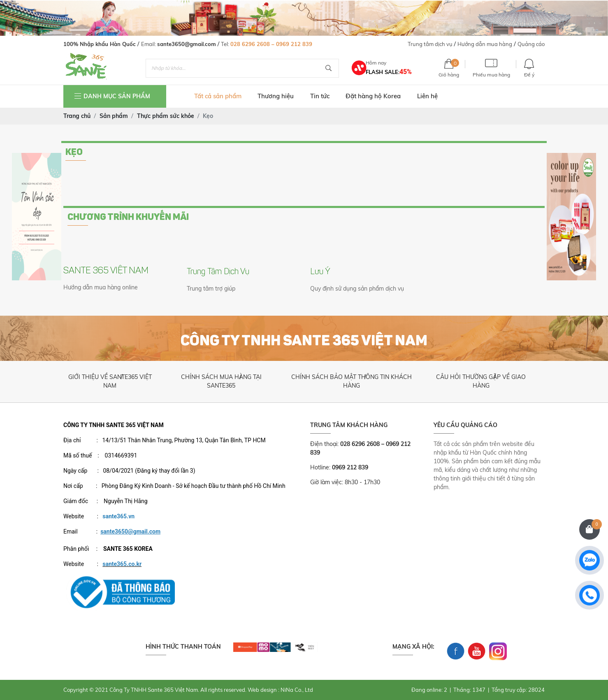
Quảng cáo (531, 44)
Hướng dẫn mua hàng (485, 44)
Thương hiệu (276, 96)
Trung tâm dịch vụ (430, 44)
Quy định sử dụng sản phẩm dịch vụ (357, 289)
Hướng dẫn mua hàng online (101, 287)
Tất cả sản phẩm (218, 96)
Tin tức (320, 96)
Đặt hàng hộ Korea (373, 96)
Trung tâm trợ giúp (211, 289)
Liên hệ (427, 96)
